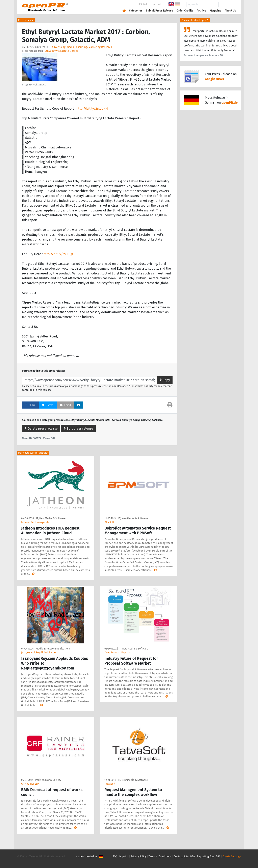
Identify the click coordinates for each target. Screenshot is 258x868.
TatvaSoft (110, 784)
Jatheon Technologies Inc (36, 522)
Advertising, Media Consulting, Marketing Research (82, 47)
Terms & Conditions (160, 856)
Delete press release (41, 428)
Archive (201, 11)
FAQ (115, 856)
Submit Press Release (160, 11)
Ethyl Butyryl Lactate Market (61, 51)
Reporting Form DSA (209, 856)
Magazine (215, 11)
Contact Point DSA (184, 856)
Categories (136, 11)
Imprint (156, 4)
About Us (230, 11)
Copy (165, 380)
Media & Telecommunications (53, 649)
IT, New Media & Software (51, 518)
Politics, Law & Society (48, 780)
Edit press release (78, 428)
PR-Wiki (144, 4)
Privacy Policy (138, 856)
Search (227, 4)
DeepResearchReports (118, 652)
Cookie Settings (232, 856)
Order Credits (185, 11)
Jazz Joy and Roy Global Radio (38, 652)
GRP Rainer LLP (30, 784)
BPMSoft (109, 522)
